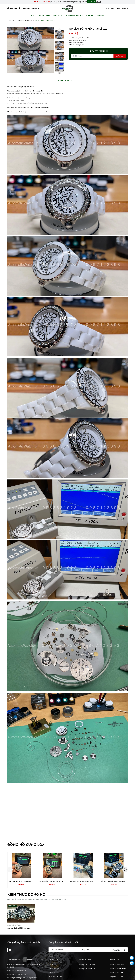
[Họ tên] (64, 950)
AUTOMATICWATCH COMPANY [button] (20, 960)
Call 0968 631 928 (34, 8)
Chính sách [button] (116, 960)
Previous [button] (59, 30)
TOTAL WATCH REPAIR (56, 976)
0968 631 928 (21, 971)
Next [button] (59, 73)
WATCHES (52, 972)
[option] (60, 35)
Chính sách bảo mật (117, 964)
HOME (51, 964)
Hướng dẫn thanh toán (87, 968)
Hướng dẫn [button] (85, 960)
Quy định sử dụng (116, 976)
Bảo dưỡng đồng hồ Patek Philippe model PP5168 (87, 881)
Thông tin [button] (54, 960)
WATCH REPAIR (54, 968)
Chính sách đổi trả (116, 972)
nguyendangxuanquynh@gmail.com (25, 978)
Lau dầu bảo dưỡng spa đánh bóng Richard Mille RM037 (58, 881)
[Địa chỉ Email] (95, 950)
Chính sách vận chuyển (118, 968)
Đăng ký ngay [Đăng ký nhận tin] (119, 950)
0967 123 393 (21, 974)
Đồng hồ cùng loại (26, 845)
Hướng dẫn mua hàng (87, 964)
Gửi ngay (120, 56)
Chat (22, 8)
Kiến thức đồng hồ (26, 895)
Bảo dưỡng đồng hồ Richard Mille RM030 (23, 881)
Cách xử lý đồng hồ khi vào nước (19, 928)
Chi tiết (98, 2)
